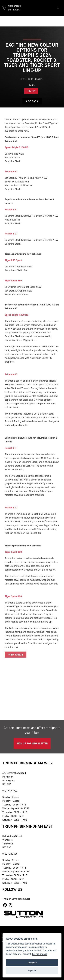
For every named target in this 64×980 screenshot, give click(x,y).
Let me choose (40, 954)
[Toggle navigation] (58, 8)
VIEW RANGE (16, 655)
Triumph (31, 91)
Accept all (32, 963)
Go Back (32, 101)
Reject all (32, 971)
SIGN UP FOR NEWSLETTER (32, 743)
